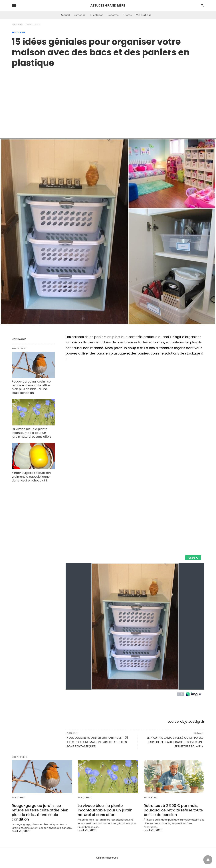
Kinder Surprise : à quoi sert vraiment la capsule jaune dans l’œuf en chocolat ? (31, 477)
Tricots (128, 15)
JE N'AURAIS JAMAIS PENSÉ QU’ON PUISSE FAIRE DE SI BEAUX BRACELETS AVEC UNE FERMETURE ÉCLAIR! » (175, 742)
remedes (80, 15)
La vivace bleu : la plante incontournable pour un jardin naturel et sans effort (31, 433)
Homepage (17, 25)
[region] (108, 99)
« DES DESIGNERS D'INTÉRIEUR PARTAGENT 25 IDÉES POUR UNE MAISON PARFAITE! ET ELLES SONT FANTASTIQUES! (97, 742)
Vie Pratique (144, 15)
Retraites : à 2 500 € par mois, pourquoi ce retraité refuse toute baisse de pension (173, 810)
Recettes (113, 15)
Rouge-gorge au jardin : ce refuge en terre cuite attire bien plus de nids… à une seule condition (31, 387)
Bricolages (97, 15)
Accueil (65, 15)
